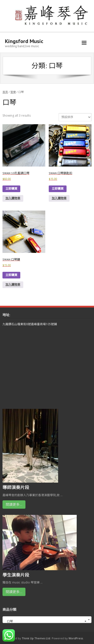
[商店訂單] (75, 117)
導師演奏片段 (16, 487)
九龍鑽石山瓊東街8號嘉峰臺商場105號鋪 (30, 324)
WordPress (76, 638)
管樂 (13, 92)
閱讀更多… (14, 504)
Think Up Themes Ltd (36, 638)
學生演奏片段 (16, 575)
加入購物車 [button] (13, 198)
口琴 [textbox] (46, 621)
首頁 (5, 92)
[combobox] (47, 620)
